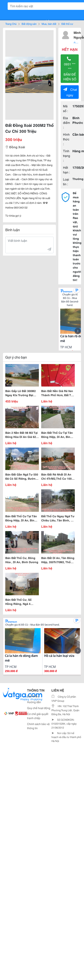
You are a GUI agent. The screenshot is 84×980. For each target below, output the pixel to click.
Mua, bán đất (49, 24)
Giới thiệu (33, 696)
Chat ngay (70, 92)
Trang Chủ (11, 24)
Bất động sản (29, 24)
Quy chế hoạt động (39, 708)
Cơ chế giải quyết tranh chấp (38, 716)
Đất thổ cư (67, 24)
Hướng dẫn (34, 702)
